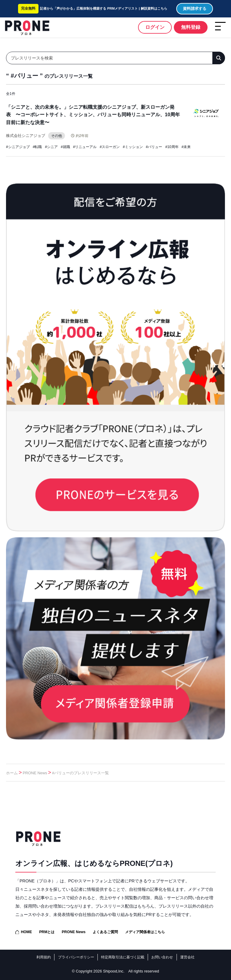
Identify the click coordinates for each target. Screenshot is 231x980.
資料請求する (195, 9)
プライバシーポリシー (76, 957)
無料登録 (191, 27)
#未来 (186, 147)
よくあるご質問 (105, 932)
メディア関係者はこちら (145, 932)
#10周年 (172, 147)
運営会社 (187, 957)
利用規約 (44, 957)
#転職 (37, 147)
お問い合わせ (162, 957)
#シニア (51, 147)
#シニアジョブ (18, 147)
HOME (26, 932)
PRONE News (35, 773)
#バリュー (154, 147)
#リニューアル (85, 147)
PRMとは (47, 932)
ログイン (155, 27)
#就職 (65, 147)
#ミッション (133, 147)
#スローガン (110, 147)
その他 (57, 136)
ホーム (12, 773)
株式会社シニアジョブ (26, 136)
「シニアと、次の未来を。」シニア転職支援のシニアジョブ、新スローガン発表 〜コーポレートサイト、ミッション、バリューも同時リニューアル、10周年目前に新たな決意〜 (93, 115)
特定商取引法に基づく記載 (123, 957)
